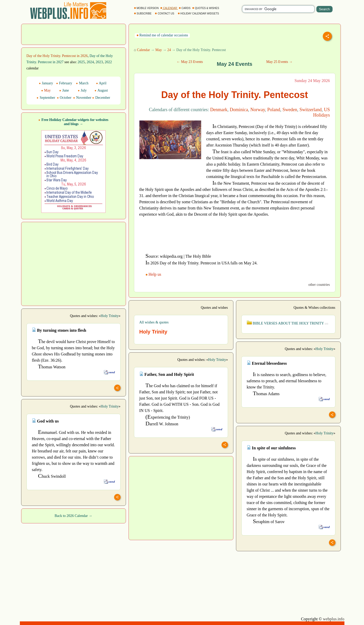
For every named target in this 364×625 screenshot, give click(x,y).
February (64, 83)
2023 (99, 62)
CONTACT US (165, 14)
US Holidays (322, 112)
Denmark (219, 110)
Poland (274, 110)
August (101, 90)
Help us (154, 274)
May (159, 50)
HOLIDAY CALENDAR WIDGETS (199, 14)
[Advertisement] (73, 34)
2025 (81, 62)
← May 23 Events (190, 62)
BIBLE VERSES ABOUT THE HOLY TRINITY (287, 323)
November (82, 98)
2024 (90, 62)
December (101, 98)
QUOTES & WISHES (206, 8)
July (82, 90)
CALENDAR (169, 8)
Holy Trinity (110, 316)
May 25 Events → (279, 62)
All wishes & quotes (154, 322)
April (101, 83)
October (64, 98)
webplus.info (333, 619)
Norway (258, 110)
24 (169, 50)
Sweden (290, 110)
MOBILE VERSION (147, 8)
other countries (319, 285)
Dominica (239, 110)
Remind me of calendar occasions (162, 35)
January (46, 83)
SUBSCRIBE (143, 14)
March (82, 83)
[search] (278, 9)
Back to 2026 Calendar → (73, 516)
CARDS (185, 8)
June (64, 90)
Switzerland (311, 110)
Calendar (143, 50)
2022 (108, 62)
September (46, 98)
